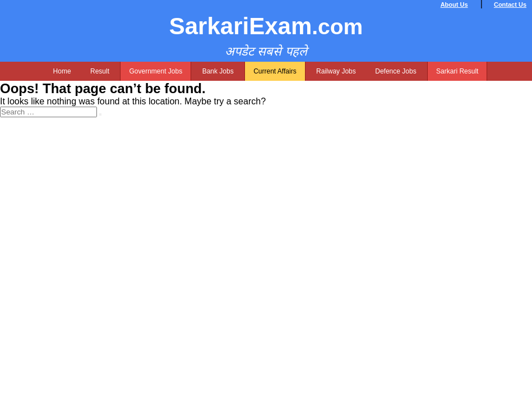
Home (62, 71)
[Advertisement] (266, 196)
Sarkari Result (457, 71)
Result (100, 71)
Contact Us (510, 4)
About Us (454, 4)
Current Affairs (275, 71)
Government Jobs (156, 71)
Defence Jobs (395, 71)
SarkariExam (266, 26)
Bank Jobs (218, 71)
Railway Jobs (336, 71)
